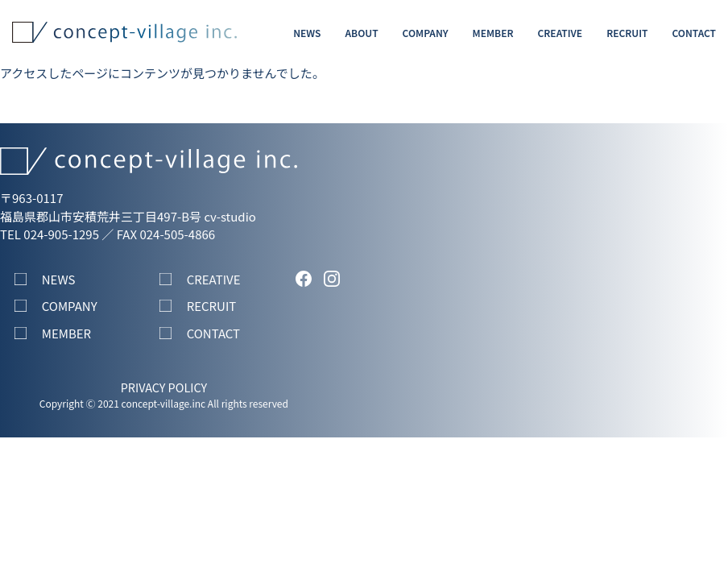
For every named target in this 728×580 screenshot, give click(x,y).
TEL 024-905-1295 (50, 234)
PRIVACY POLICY (164, 387)
